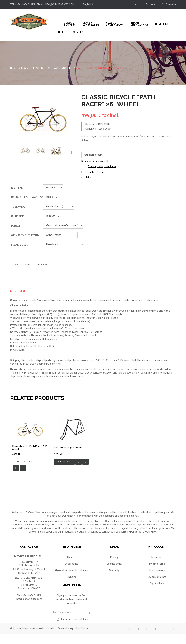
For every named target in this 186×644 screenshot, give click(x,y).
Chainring (18, 216)
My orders (157, 557)
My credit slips (157, 564)
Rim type (17, 188)
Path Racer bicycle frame (68, 447)
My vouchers (157, 583)
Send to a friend (95, 172)
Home (14, 68)
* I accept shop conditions (102, 166)
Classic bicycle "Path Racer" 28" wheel (29, 448)
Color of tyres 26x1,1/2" (27, 197)
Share (28, 265)
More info (18, 291)
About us (72, 557)
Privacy (114, 557)
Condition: (91, 129)
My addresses (157, 570)
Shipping (72, 577)
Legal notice (72, 564)
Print (88, 177)
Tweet (16, 265)
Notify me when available (95, 161)
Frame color (20, 245)
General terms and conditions (72, 570)
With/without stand (25, 235)
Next (72, 152)
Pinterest (42, 265)
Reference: (92, 124)
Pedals (16, 226)
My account (157, 547)
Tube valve (18, 207)
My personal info (157, 577)
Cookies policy (114, 564)
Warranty (114, 570)
